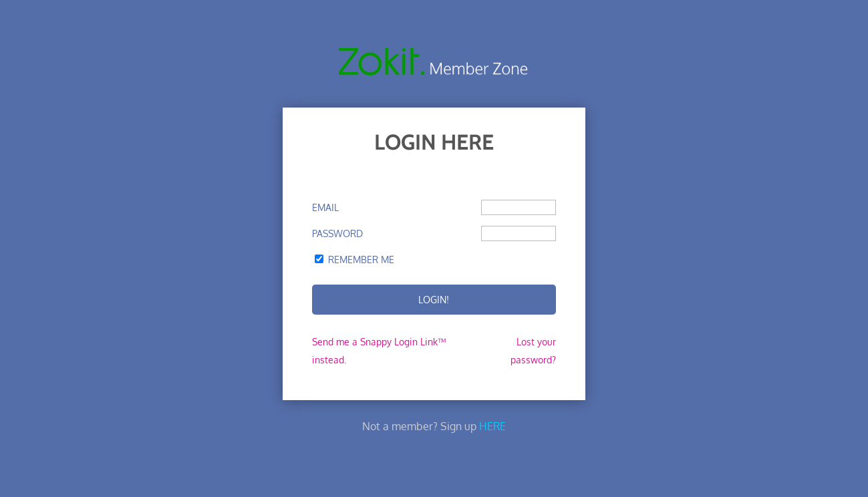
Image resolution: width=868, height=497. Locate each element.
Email (325, 207)
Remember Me (361, 260)
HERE (492, 426)
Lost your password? (533, 351)
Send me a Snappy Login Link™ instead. (379, 351)
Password (337, 233)
